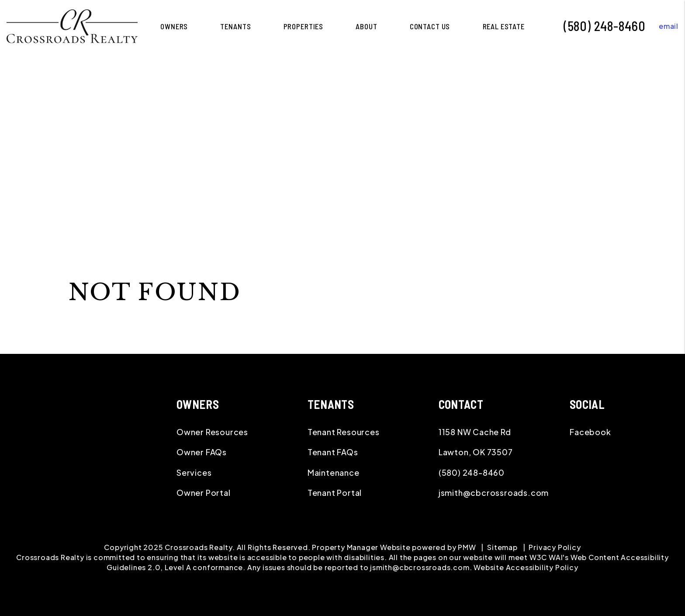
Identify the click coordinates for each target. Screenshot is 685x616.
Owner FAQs (202, 452)
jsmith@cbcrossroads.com (494, 493)
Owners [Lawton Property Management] (174, 26)
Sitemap (502, 547)
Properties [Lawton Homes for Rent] (304, 26)
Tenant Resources (344, 432)
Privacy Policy (555, 547)
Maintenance (334, 472)
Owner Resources (212, 432)
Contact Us (430, 26)
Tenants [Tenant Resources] (235, 26)
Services (194, 472)
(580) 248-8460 (605, 26)
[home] (72, 25)
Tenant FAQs (333, 452)
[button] (662, 26)
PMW (467, 547)
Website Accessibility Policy (526, 567)
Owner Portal (204, 493)
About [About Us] (366, 26)
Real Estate (504, 26)
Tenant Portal (335, 493)
